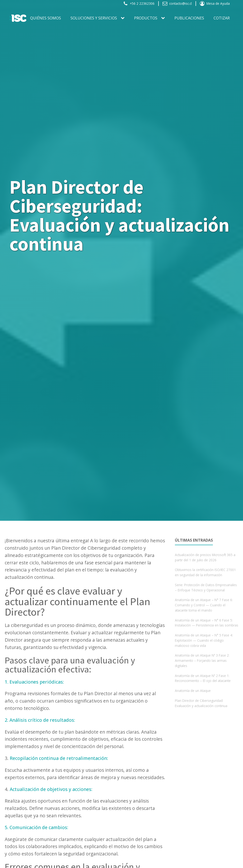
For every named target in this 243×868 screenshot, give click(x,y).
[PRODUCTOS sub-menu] (164, 18)
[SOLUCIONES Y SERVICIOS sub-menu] (124, 18)
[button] (139, 4)
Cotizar (222, 18)
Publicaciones (189, 18)
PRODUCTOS (146, 18)
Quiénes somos (46, 18)
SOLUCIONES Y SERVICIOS (94, 18)
